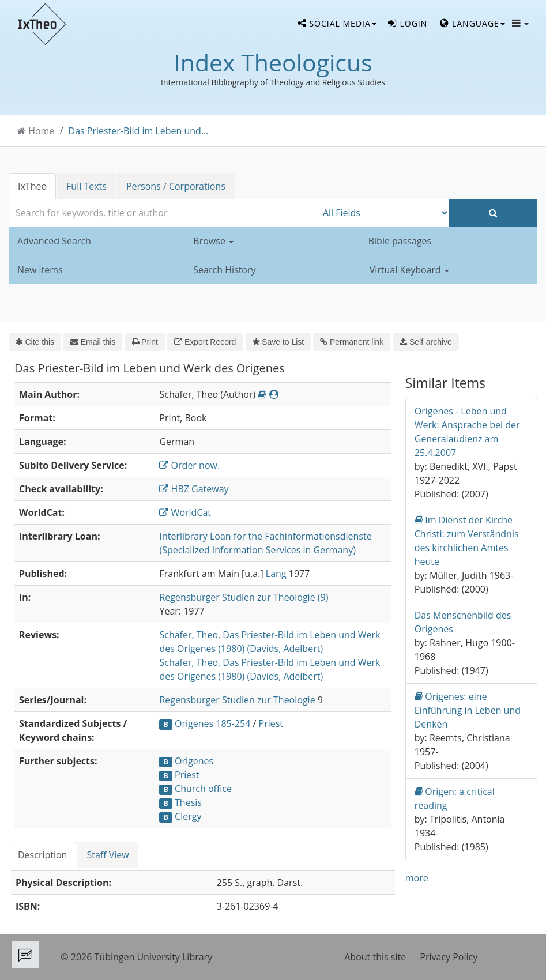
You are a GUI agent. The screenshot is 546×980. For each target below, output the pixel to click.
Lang (276, 574)
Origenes (194, 761)
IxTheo (32, 186)
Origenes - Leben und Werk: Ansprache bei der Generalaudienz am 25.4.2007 (467, 432)
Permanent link (352, 342)
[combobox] (163, 213)
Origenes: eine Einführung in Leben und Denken (468, 710)
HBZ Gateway (194, 489)
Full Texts (86, 186)
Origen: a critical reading (455, 798)
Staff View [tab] (108, 855)
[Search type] (383, 213)
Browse (213, 241)
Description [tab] (42, 855)
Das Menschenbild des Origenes (463, 622)
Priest (271, 723)
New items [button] (40, 270)
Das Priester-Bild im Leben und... (139, 131)
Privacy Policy (449, 957)
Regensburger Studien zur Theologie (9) (244, 597)
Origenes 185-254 (212, 723)
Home (41, 131)
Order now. (189, 465)
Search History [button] (224, 270)
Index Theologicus (273, 62)
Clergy (188, 816)
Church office (203, 789)
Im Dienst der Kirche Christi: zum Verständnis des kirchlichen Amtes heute (467, 540)
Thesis (188, 802)
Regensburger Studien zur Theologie (237, 700)
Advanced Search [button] (54, 241)
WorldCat (185, 512)
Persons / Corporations (176, 186)
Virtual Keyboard (409, 270)
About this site (375, 957)
